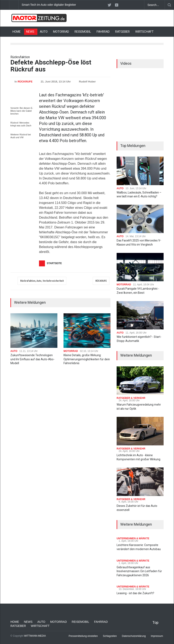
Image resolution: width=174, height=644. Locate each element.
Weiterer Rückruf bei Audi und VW (21, 136)
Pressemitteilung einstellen (83, 636)
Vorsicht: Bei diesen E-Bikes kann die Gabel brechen (22, 111)
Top (155, 622)
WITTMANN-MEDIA (35, 636)
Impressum (157, 636)
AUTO (44, 32)
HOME (17, 32)
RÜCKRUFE (25, 82)
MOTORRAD (61, 32)
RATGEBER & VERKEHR (131, 398)
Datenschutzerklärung (134, 636)
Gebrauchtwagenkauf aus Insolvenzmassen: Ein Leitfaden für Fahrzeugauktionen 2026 (139, 571)
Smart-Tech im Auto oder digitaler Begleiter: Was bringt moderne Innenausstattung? (75, 5)
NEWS (30, 32)
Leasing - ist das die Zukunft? (135, 593)
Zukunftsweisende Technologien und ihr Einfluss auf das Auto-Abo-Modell (32, 359)
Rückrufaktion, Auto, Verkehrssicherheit (42, 281)
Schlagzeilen (110, 636)
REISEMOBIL (83, 32)
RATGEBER (122, 32)
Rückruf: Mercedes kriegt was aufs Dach (21, 124)
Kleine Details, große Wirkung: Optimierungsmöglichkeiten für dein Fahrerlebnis (87, 359)
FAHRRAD (103, 32)
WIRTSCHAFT (144, 32)
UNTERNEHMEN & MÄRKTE (133, 538)
